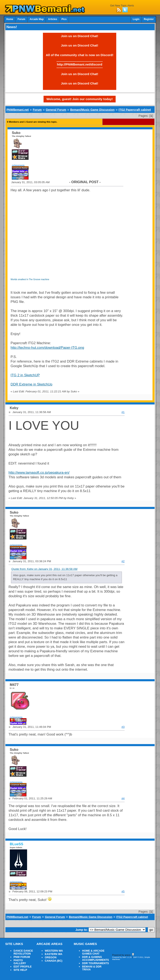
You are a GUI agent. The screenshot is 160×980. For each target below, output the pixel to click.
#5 (123, 891)
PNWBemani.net (18, 110)
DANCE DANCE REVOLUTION (23, 952)
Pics (64, 19)
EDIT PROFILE (23, 967)
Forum (21, 19)
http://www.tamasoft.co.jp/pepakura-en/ (39, 473)
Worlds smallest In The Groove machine (30, 279)
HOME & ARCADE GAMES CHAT (93, 952)
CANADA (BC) (54, 961)
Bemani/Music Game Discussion (92, 110)
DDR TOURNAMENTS (96, 963)
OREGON (51, 957)
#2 (123, 561)
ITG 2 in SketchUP (25, 375)
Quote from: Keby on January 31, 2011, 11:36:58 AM (44, 569)
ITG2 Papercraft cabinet (135, 110)
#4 (123, 798)
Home (10, 19)
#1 (123, 412)
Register (149, 19)
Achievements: (18, 165)
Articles (52, 19)
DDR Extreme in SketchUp (32, 384)
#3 (123, 727)
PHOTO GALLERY (20, 962)
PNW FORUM (22, 957)
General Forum (56, 110)
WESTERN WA (54, 951)
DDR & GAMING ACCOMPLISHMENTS (96, 959)
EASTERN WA (54, 954)
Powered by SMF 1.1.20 (122, 957)
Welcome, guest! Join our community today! (80, 99)
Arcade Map (37, 19)
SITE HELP (20, 970)
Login (136, 19)
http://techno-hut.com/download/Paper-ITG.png (47, 348)
